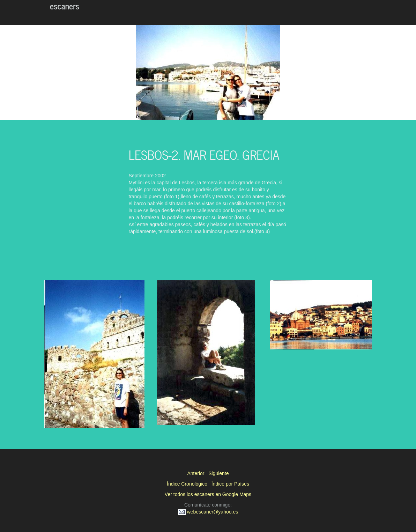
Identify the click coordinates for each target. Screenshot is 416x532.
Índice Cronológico (187, 484)
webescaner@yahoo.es (208, 512)
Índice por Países (230, 484)
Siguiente (218, 473)
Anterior (196, 473)
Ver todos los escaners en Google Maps (208, 494)
